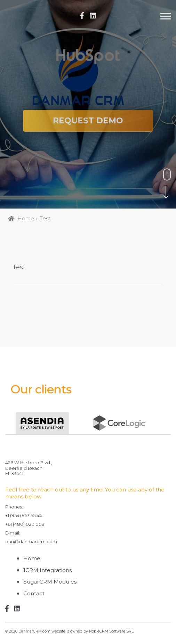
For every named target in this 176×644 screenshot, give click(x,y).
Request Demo (88, 121)
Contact (34, 593)
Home (26, 218)
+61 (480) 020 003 (25, 524)
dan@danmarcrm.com (31, 542)
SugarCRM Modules (50, 582)
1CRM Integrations (47, 570)
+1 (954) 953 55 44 (24, 516)
